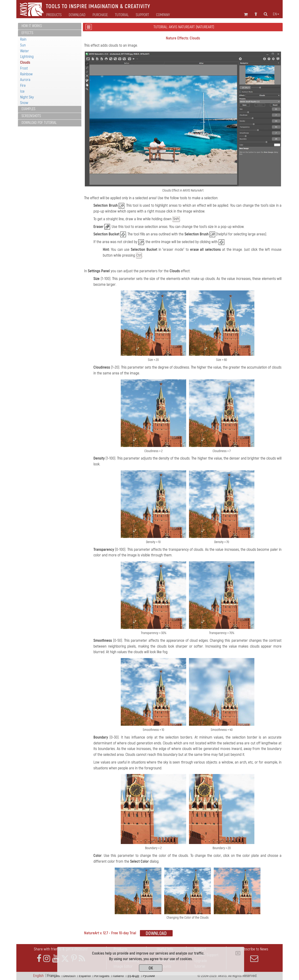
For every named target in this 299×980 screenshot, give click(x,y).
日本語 (133, 976)
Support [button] (142, 15)
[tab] (50, 26)
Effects (27, 33)
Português (102, 976)
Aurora (25, 80)
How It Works (32, 26)
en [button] (276, 14)
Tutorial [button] (122, 15)
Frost (24, 68)
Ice (22, 91)
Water (25, 51)
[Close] (238, 953)
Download (77, 15)
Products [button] (54, 15)
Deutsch (69, 976)
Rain (23, 39)
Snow (24, 103)
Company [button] (163, 15)
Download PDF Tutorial (39, 123)
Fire (23, 85)
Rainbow (26, 74)
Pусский (149, 976)
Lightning (27, 57)
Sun (23, 45)
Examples (28, 109)
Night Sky (27, 97)
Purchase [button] (100, 15)
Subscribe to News (254, 955)
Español (85, 976)
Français (53, 976)
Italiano (118, 976)
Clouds (25, 62)
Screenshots (31, 116)
